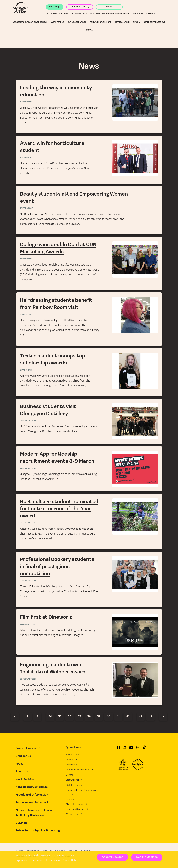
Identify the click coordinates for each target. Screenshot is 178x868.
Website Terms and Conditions (31, 850)
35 (60, 717)
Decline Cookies (147, 857)
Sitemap (73, 850)
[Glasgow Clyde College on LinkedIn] (124, 749)
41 (118, 717)
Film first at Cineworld (89, 632)
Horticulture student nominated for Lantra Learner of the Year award (89, 522)
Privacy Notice (71, 860)
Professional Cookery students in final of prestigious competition (89, 579)
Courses (55, 7)
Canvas (109, 7)
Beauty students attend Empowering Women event (89, 210)
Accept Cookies (112, 857)
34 (50, 717)
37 (79, 717)
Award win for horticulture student (89, 160)
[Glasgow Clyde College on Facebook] (118, 749)
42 (128, 717)
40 (108, 717)
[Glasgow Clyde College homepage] (21, 8)
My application (80, 7)
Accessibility (88, 850)
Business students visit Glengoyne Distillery (89, 421)
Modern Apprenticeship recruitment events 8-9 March (89, 469)
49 (150, 717)
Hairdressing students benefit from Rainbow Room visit (89, 319)
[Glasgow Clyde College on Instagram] (138, 749)
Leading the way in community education (89, 107)
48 (141, 717)
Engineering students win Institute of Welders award (89, 681)
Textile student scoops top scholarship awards (89, 372)
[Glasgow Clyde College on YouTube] (131, 749)
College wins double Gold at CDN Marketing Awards (89, 263)
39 (99, 717)
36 (70, 717)
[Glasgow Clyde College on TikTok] (144, 749)
